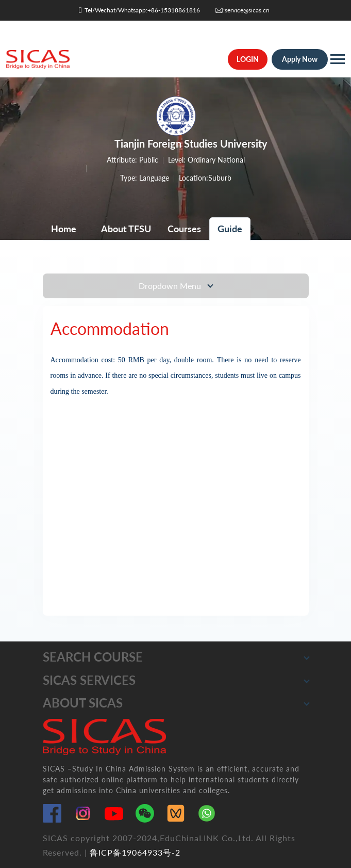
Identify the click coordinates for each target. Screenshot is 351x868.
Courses (184, 229)
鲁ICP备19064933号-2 (135, 852)
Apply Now (300, 59)
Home (64, 229)
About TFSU (126, 229)
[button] (307, 657)
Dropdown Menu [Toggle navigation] (171, 286)
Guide (230, 229)
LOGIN (248, 59)
